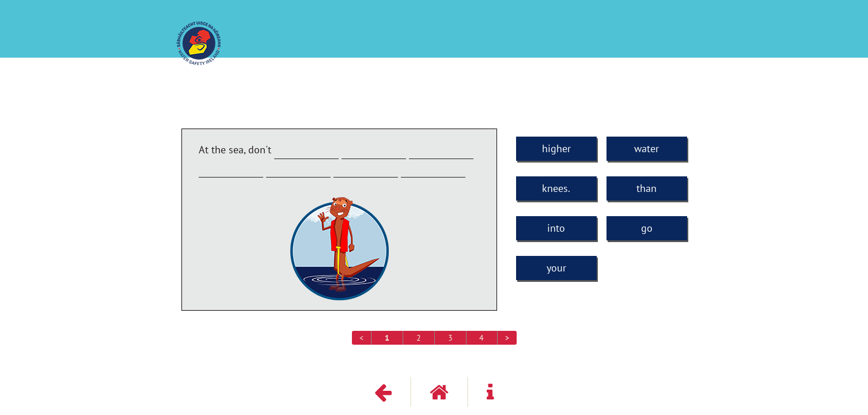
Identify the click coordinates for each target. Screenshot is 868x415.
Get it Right (682, 44)
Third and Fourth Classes (646, 33)
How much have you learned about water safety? (487, 33)
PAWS (368, 33)
